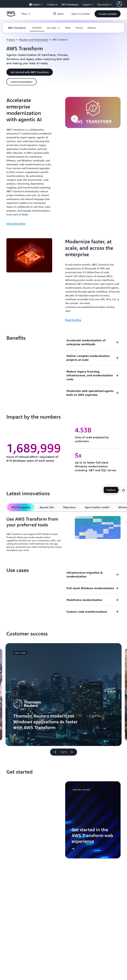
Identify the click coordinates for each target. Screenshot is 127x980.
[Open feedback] (123, 490)
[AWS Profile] (119, 4)
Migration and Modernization (34, 40)
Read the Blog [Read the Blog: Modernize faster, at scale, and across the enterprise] (73, 320)
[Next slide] (73, 752)
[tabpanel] (63, 535)
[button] (108, 14)
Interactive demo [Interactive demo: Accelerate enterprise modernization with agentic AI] (16, 223)
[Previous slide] (54, 752)
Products (11, 40)
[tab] (21, 507)
